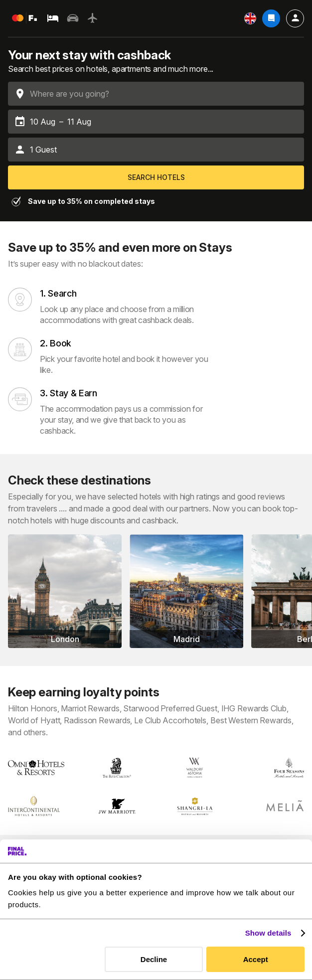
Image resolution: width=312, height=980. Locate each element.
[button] (156, 150)
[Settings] (250, 18)
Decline (154, 959)
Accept (256, 959)
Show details (268, 933)
